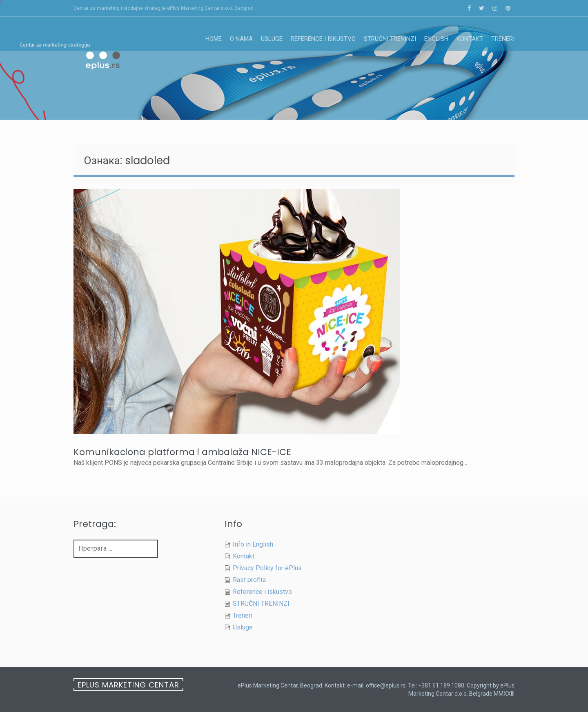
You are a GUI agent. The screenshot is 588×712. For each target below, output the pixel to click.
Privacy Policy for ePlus (267, 568)
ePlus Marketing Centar (128, 685)
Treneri (503, 39)
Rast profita (249, 580)
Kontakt (470, 39)
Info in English (253, 544)
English (436, 39)
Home (214, 39)
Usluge (272, 39)
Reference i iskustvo (323, 39)
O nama (241, 39)
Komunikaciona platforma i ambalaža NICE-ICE (182, 452)
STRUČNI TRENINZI (390, 39)
